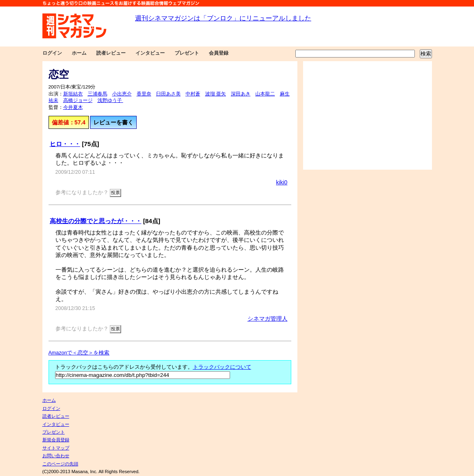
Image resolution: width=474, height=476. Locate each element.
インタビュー (150, 53)
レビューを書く (113, 122)
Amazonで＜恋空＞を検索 (79, 353)
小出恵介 (122, 94)
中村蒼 (193, 94)
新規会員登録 (56, 440)
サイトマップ (56, 448)
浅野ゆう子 (110, 100)
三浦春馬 (97, 94)
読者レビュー (111, 53)
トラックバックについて (222, 367)
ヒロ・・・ (65, 144)
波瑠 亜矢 (216, 94)
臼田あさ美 (168, 94)
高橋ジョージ (78, 100)
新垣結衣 (73, 94)
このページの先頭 (60, 464)
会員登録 (219, 53)
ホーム (79, 53)
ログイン (52, 53)
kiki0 (282, 182)
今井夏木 (73, 107)
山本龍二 (265, 94)
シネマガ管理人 (268, 319)
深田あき (241, 94)
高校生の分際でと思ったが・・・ (96, 221)
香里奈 (144, 94)
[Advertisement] (368, 115)
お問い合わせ (56, 456)
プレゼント (187, 53)
